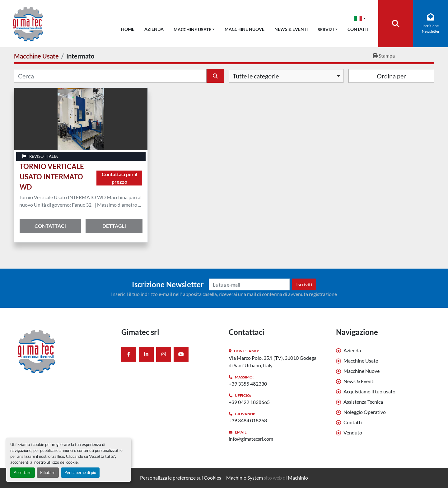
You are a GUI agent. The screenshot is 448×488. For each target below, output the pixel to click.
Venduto (353, 432)
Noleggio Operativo (365, 412)
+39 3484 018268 (248, 420)
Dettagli (114, 226)
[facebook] (129, 354)
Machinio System (245, 478)
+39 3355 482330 (248, 384)
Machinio (298, 478)
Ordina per (391, 76)
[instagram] (164, 354)
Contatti (358, 29)
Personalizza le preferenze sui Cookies (181, 478)
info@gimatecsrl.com (251, 439)
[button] (194, 28)
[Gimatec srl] (63, 351)
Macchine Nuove (245, 29)
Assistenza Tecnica (363, 402)
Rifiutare (48, 472)
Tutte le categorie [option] (256, 76)
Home (128, 29)
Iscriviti (304, 284)
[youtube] (181, 354)
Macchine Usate (192, 29)
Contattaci (50, 226)
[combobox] (286, 76)
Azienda (154, 29)
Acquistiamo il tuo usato (369, 391)
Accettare (23, 472)
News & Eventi (291, 29)
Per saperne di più (80, 472)
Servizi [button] (326, 29)
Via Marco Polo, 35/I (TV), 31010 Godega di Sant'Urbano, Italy (273, 361)
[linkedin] (146, 354)
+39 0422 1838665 (249, 402)
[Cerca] (110, 76)
